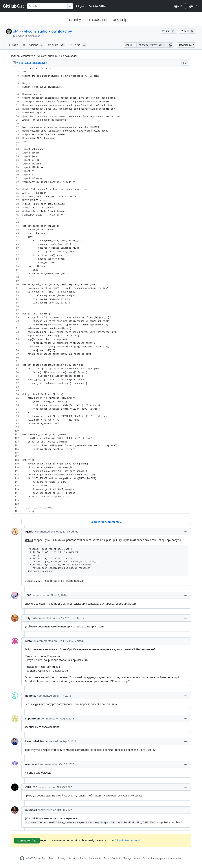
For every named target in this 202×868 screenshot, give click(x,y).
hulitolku (31, 696)
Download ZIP (186, 45)
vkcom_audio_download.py (48, 31)
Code (13, 45)
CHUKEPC (31, 787)
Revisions (33, 45)
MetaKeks (31, 641)
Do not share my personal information (162, 858)
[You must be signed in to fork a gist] (187, 31)
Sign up (192, 6)
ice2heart (31, 810)
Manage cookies (131, 858)
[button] (171, 45)
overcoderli (32, 764)
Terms (52, 858)
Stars (56, 45)
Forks (78, 45)
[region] (101, 290)
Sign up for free (27, 840)
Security (73, 858)
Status (83, 858)
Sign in (177, 6)
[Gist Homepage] (14, 6)
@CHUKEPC (32, 818)
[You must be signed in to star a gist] (169, 31)
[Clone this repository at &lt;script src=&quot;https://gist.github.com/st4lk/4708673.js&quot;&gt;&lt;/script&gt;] (152, 45)
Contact (116, 858)
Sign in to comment (128, 840)
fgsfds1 (30, 532)
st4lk (17, 31)
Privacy (62, 858)
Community (95, 858)
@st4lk (29, 540)
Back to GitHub (98, 6)
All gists (81, 6)
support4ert (33, 718)
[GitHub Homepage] (22, 858)
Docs (106, 858)
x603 (28, 595)
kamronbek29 (34, 741)
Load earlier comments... (106, 522)
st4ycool (31, 618)
